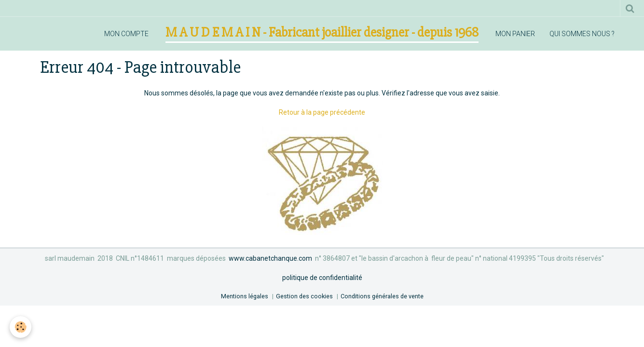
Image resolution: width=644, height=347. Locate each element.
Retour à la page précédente (322, 112)
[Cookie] (21, 327)
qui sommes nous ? (582, 34)
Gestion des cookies (304, 296)
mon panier (515, 34)
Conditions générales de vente (382, 296)
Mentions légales (245, 296)
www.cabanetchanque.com (270, 258)
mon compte (126, 34)
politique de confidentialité (322, 278)
